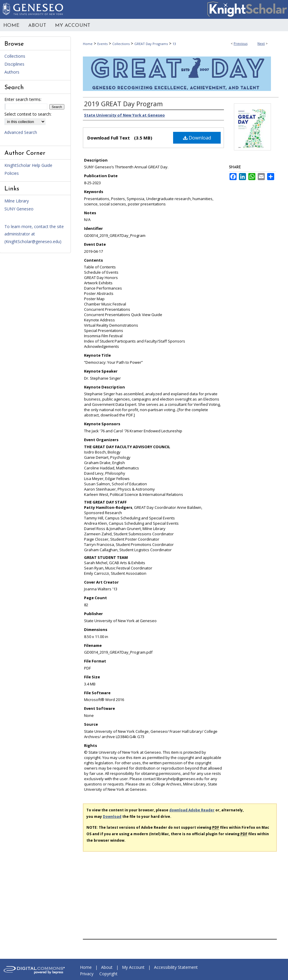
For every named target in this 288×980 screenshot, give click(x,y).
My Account (133, 967)
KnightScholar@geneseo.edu (33, 241)
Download (197, 138)
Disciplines (14, 64)
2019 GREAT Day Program (123, 104)
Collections (121, 44)
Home (88, 44)
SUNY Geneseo (19, 209)
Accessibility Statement (176, 967)
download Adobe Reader (192, 810)
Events (102, 44)
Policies (12, 173)
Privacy (87, 974)
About (107, 967)
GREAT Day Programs (151, 44)
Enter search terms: (23, 99)
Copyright (108, 974)
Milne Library (17, 201)
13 (174, 44)
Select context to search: (28, 114)
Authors (12, 72)
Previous (241, 43)
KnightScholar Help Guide (28, 165)
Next (261, 43)
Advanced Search (21, 132)
